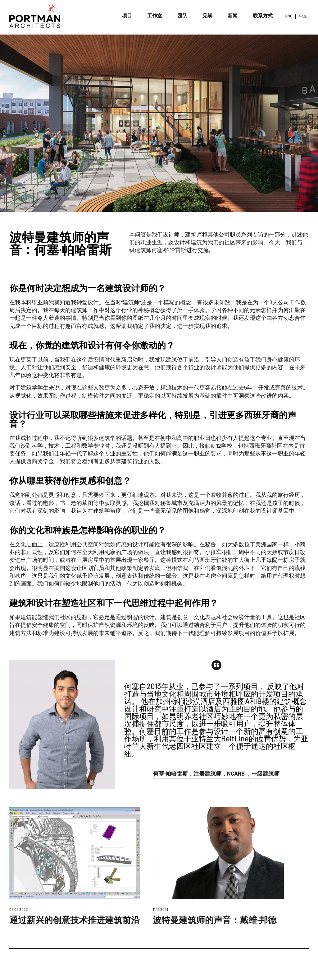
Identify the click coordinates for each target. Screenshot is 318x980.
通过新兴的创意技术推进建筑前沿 (75, 920)
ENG (289, 16)
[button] (216, 775)
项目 (127, 15)
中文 (303, 16)
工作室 (155, 15)
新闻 (233, 15)
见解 (207, 15)
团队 (182, 15)
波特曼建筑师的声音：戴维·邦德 (215, 920)
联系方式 (263, 15)
